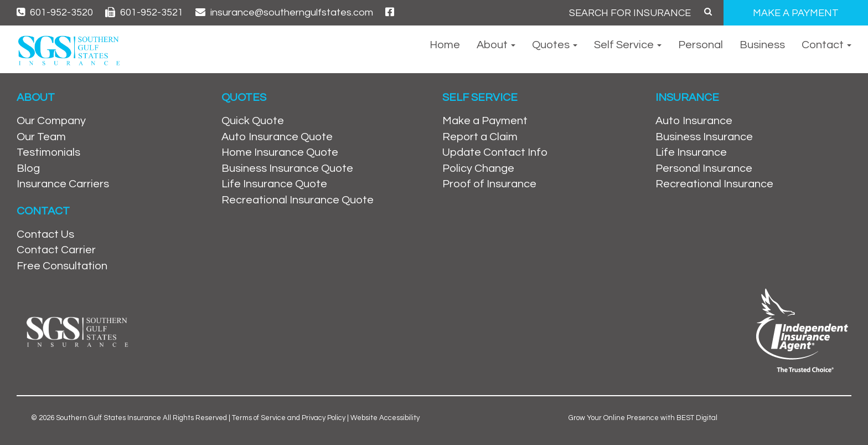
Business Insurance (704, 137)
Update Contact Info (495, 152)
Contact (826, 45)
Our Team (41, 137)
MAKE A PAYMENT (796, 13)
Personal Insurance (704, 168)
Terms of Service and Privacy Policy (289, 418)
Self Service (628, 45)
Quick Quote (253, 121)
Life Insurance (691, 152)
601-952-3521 (144, 12)
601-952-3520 (55, 12)
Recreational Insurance (714, 184)
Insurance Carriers (63, 184)
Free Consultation (62, 266)
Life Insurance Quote (274, 184)
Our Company (51, 121)
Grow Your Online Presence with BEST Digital (643, 418)
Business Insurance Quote (287, 168)
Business (762, 45)
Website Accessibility (385, 418)
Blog (28, 168)
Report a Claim (480, 137)
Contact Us (45, 234)
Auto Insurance (694, 121)
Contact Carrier (56, 250)
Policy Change (478, 168)
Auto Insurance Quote (277, 137)
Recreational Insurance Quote (298, 200)
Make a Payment (485, 121)
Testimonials (48, 152)
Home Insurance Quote (280, 152)
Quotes (555, 45)
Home (445, 45)
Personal (701, 45)
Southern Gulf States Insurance (108, 418)
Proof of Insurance (489, 184)
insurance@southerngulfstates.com (284, 12)
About (496, 45)
